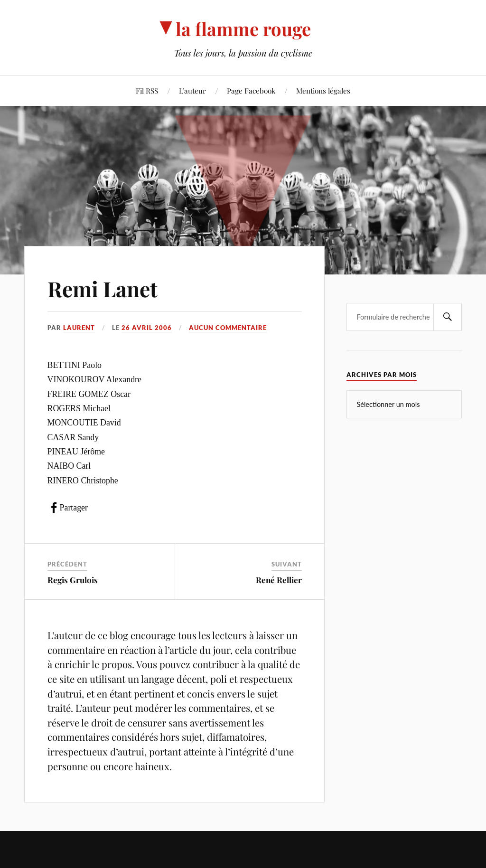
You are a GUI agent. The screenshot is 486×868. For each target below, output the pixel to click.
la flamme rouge (243, 29)
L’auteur (192, 90)
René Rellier (279, 580)
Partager (74, 508)
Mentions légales (323, 90)
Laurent (79, 328)
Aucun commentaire (228, 328)
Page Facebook (251, 90)
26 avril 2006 (147, 328)
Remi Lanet (103, 288)
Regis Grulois (73, 580)
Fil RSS (147, 90)
